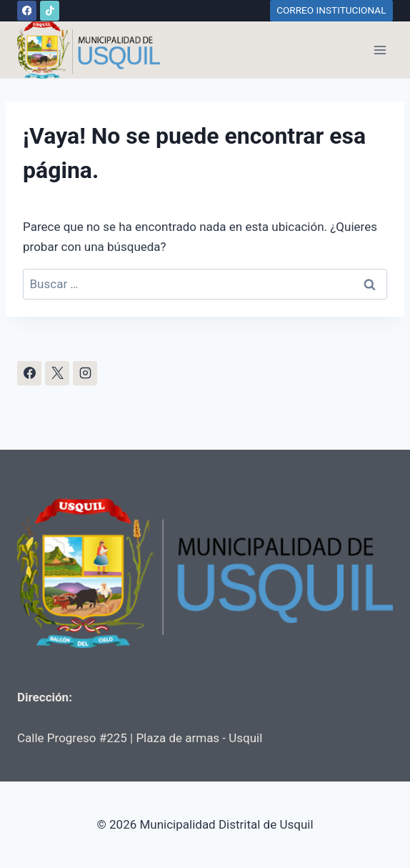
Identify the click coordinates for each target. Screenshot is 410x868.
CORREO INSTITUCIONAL (331, 10)
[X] (57, 373)
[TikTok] (50, 10)
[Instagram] (85, 373)
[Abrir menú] (380, 50)
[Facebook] (27, 10)
